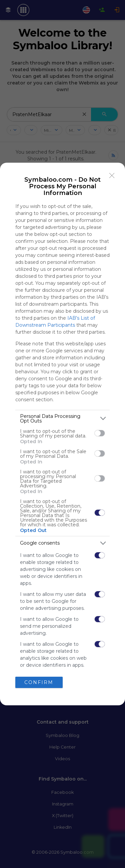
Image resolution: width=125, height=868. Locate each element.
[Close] (112, 176)
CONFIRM (39, 682)
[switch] (100, 433)
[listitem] (62, 419)
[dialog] (62, 434)
